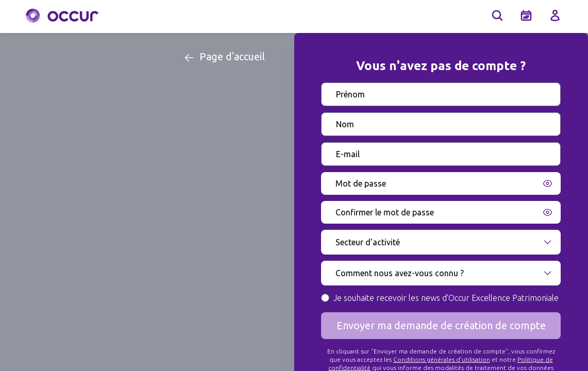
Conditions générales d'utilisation (442, 359)
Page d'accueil (224, 57)
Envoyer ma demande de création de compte (441, 325)
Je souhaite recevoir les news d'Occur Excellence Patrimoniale (446, 298)
